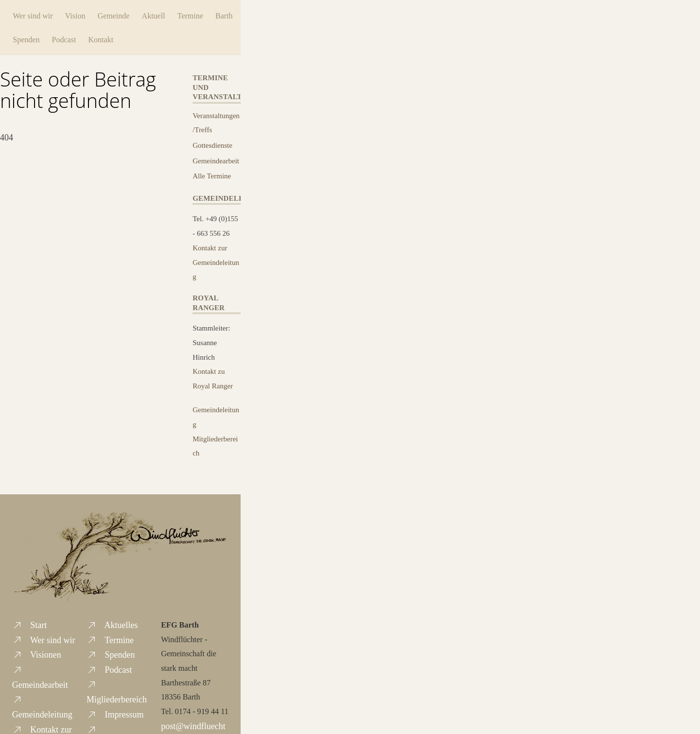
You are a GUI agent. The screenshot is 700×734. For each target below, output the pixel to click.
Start (30, 623)
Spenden (66, 38)
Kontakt (141, 38)
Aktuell (164, 14)
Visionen (37, 653)
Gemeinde (124, 14)
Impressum (115, 713)
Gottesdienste (212, 143)
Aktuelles (112, 623)
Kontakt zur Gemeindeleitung (216, 260)
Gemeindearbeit (216, 159)
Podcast (104, 38)
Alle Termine (212, 174)
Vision (86, 14)
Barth (32, 38)
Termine (201, 14)
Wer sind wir (43, 14)
